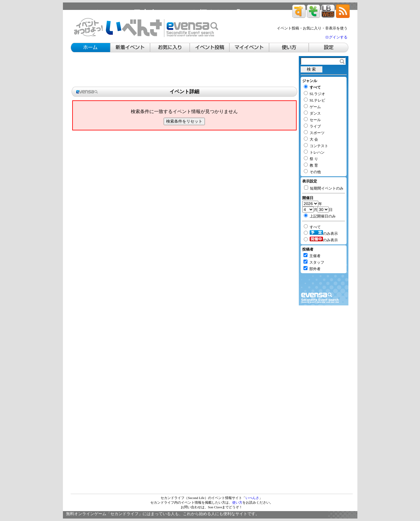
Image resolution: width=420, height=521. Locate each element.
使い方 (237, 502)
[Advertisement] (184, 70)
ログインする (336, 37)
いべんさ (252, 498)
